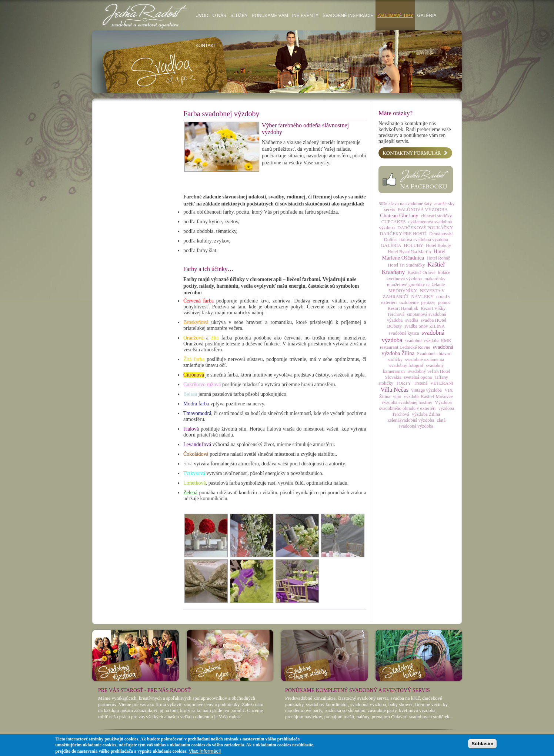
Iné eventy (305, 16)
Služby (239, 16)
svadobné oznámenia (425, 359)
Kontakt (206, 46)
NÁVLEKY (422, 297)
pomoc (444, 302)
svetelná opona (418, 377)
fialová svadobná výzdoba (424, 240)
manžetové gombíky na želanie (416, 285)
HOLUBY (414, 245)
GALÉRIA (391, 245)
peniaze (428, 302)
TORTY (403, 383)
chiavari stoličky (437, 216)
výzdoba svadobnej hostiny (407, 402)
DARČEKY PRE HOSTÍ (403, 234)
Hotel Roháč (438, 258)
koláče (444, 272)
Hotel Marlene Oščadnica (414, 255)
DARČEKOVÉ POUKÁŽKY (425, 228)
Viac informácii (205, 751)
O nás (219, 16)
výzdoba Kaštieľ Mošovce (428, 397)
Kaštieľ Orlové (421, 272)
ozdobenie (409, 302)
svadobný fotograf (406, 365)
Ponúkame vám (270, 16)
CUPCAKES (394, 222)
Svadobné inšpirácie (348, 16)
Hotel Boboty (438, 245)
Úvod (202, 16)
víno (397, 397)
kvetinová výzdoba (404, 279)
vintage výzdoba (426, 390)
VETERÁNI (442, 383)
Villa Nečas (394, 390)
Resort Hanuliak (403, 308)
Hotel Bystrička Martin (409, 252)
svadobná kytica (404, 333)
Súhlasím (482, 744)
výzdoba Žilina (426, 414)
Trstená (420, 383)
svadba (412, 320)
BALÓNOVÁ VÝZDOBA (423, 210)
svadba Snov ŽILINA (425, 326)
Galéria (427, 16)
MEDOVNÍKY (403, 291)
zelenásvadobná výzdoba (411, 420)
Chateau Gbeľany (399, 215)
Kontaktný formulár (415, 153)
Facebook (416, 180)
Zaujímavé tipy (395, 16)
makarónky (435, 279)
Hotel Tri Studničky (406, 265)
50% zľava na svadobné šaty (405, 204)
